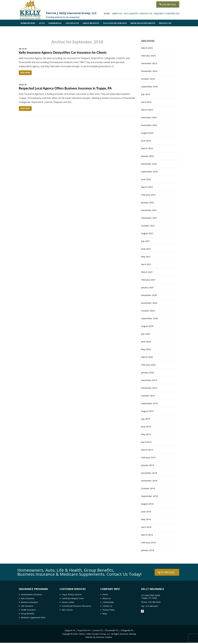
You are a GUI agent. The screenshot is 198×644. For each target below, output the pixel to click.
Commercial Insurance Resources (76, 607)
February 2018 (148, 542)
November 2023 (149, 125)
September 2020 (150, 318)
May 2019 (146, 434)
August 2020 (148, 326)
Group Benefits (28, 615)
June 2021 (146, 249)
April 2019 (146, 442)
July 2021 (146, 241)
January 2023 (148, 156)
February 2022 (148, 195)
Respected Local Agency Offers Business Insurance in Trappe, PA (65, 88)
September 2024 (150, 86)
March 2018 (147, 535)
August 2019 (148, 411)
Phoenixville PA (112, 632)
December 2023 (149, 117)
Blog (105, 615)
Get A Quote (67, 611)
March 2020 (147, 357)
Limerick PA (98, 632)
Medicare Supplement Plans (33, 619)
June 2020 (146, 342)
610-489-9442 (168, 5)
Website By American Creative (99, 638)
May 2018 (146, 519)
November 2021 (149, 218)
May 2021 (146, 257)
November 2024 (149, 71)
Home (107, 14)
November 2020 (149, 303)
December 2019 (149, 380)
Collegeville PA (127, 632)
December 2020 (149, 295)
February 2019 (148, 457)
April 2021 (146, 264)
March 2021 (147, 272)
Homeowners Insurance (31, 595)
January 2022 (148, 202)
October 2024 (148, 79)
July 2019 (146, 419)
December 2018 (149, 473)
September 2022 (150, 172)
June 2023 (146, 141)
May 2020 (146, 349)
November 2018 (149, 481)
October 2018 (148, 488)
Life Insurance (27, 607)
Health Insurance (28, 611)
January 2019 (148, 465)
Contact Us (107, 607)
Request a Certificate (167, 14)
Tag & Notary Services (72, 595)
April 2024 (146, 102)
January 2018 (148, 550)
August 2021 (148, 233)
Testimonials (108, 603)
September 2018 (150, 496)
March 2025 (147, 48)
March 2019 (147, 450)
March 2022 (147, 187)
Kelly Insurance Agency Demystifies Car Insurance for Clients (63, 52)
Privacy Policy (109, 611)
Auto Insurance (28, 599)
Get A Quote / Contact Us (138, 14)
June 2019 (146, 427)
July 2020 (146, 334)
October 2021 (148, 226)
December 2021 (149, 210)
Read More (25, 73)
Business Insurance (29, 603)
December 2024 (149, 63)
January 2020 (148, 372)
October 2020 (148, 311)
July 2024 (146, 94)
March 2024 (147, 110)
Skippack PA (70, 632)
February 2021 (148, 280)
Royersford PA (84, 632)
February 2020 (148, 365)
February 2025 (148, 56)
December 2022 (149, 164)
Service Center (68, 603)
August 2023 (148, 133)
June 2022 (146, 179)
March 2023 (147, 148)
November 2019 (149, 388)
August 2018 (148, 504)
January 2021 (148, 287)
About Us (117, 14)
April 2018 (146, 527)
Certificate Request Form (73, 599)
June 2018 (146, 512)
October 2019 (148, 396)
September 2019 (150, 403)
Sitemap (133, 635)
